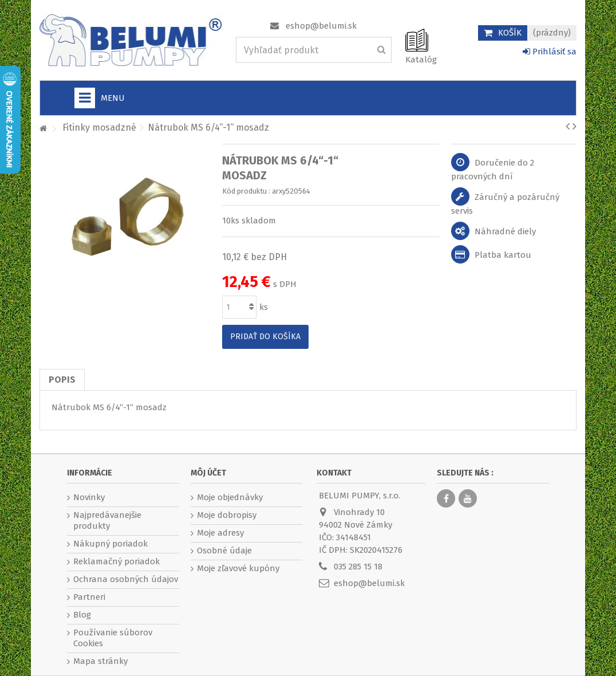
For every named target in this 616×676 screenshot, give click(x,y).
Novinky (89, 497)
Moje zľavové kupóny (238, 568)
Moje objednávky (230, 497)
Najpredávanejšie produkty (107, 520)
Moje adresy (220, 533)
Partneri (89, 597)
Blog (82, 615)
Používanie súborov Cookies (113, 638)
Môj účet (208, 473)
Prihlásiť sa (550, 52)
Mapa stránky (100, 661)
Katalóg (421, 60)
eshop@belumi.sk (321, 26)
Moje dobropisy (227, 515)
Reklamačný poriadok (117, 561)
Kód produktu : (246, 191)
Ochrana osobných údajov (126, 579)
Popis (62, 380)
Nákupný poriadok (110, 544)
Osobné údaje (224, 551)
